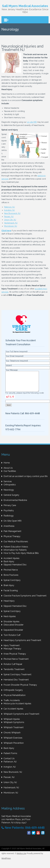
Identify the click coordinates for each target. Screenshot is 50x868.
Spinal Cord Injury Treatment (17, 678)
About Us (8, 472)
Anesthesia (9, 530)
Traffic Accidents (12, 704)
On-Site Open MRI (12, 525)
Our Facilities (10, 475)
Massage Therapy (12, 653)
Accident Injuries (12, 562)
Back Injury (9, 565)
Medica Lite (21, 857)
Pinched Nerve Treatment (16, 663)
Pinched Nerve (11, 574)
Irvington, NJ (9, 210)
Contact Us (9, 762)
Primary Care (10, 509)
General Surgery (11, 499)
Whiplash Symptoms (14, 726)
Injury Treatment (12, 649)
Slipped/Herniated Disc (15, 569)
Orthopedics (10, 489)
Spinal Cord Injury (12, 584)
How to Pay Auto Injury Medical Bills (21, 557)
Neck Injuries (10, 620)
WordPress (6, 862)
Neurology (9, 494)
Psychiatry (9, 514)
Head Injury (9, 605)
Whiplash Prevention (14, 747)
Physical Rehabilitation (15, 699)
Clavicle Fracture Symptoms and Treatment (25, 600)
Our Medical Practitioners (16, 546)
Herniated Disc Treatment (16, 684)
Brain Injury (9, 589)
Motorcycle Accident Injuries (17, 708)
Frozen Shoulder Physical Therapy (20, 689)
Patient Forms (10, 757)
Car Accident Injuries (13, 713)
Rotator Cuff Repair (13, 668)
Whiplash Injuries (12, 723)
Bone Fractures (11, 579)
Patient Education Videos (16, 551)
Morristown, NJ (11, 226)
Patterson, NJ (10, 766)
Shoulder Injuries (12, 626)
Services (8, 485)
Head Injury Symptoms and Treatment (22, 644)
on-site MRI (32, 122)
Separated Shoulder (13, 634)
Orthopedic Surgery (13, 694)
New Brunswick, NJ (12, 213)
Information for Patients (15, 554)
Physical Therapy (12, 540)
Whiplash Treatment (14, 731)
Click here (6, 231)
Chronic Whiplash (12, 737)
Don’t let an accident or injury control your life (26, 480)
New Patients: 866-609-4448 (23, 832)
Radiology (9, 520)
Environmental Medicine (15, 504)
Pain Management (12, 535)
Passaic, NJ (9, 217)
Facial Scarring (11, 594)
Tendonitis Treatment (14, 673)
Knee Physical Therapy (15, 658)
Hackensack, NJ (11, 223)
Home (7, 467)
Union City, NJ (10, 220)
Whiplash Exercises (13, 742)
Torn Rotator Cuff (12, 639)
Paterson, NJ (9, 207)
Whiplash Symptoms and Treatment (21, 718)
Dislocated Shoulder (13, 629)
